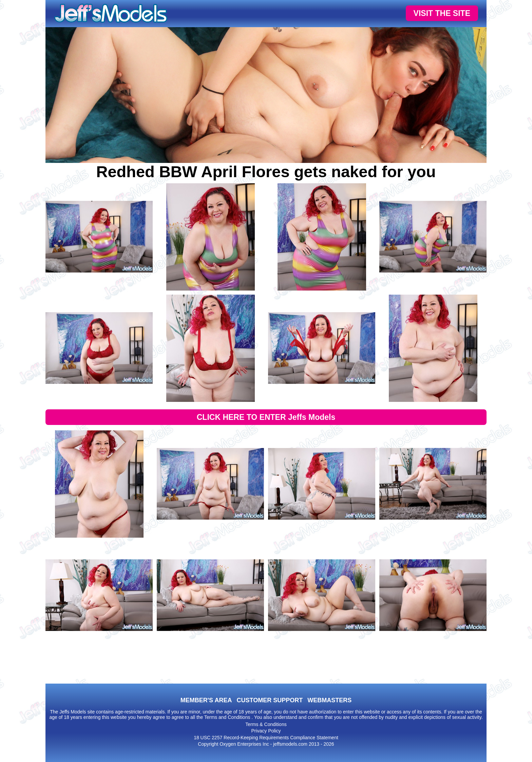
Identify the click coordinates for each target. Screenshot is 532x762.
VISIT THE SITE (442, 13)
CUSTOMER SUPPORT (270, 700)
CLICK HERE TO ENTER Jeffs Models (266, 417)
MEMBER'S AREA (206, 700)
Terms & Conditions (266, 724)
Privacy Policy (266, 731)
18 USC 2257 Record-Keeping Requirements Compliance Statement (266, 738)
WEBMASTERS (329, 700)
